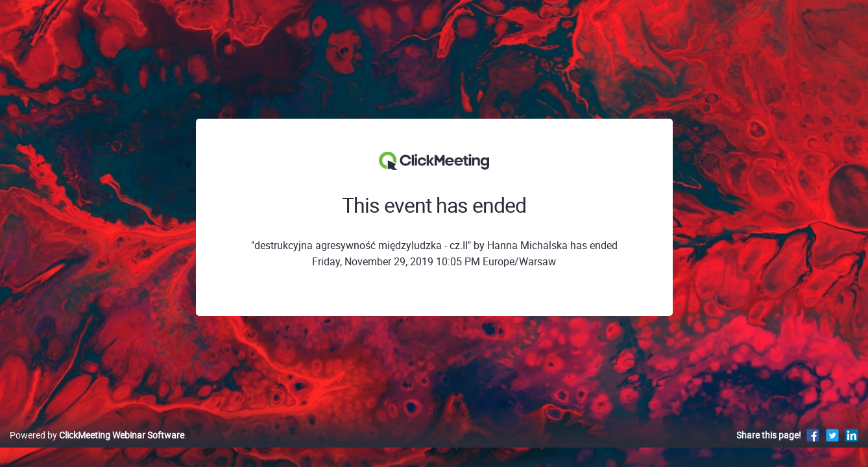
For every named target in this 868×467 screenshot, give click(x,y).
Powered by (97, 449)
